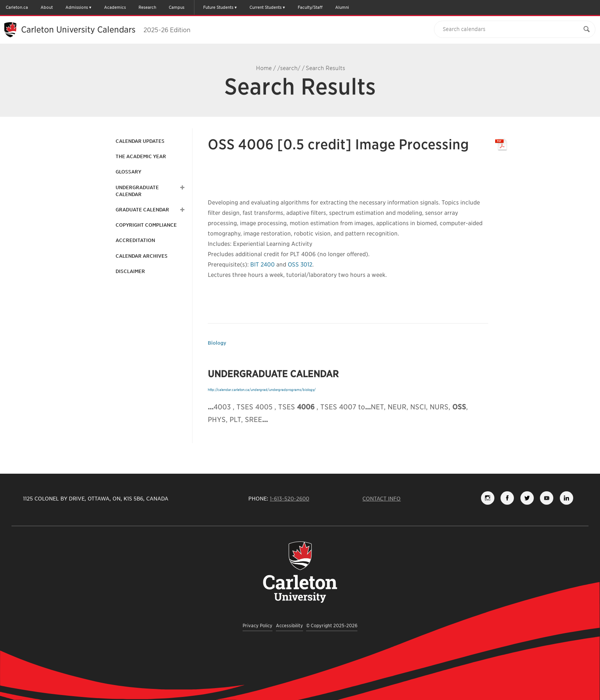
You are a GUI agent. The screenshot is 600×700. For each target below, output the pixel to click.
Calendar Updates (140, 141)
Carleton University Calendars (106, 29)
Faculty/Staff (310, 7)
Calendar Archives (142, 256)
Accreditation (135, 240)
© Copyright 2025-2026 (332, 626)
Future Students (218, 7)
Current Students (266, 7)
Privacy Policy (258, 626)
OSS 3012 (300, 265)
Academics (115, 7)
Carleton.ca (17, 7)
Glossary (128, 172)
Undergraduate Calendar (137, 191)
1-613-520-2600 (289, 499)
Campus (177, 7)
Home (264, 68)
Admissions (77, 7)
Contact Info (382, 499)
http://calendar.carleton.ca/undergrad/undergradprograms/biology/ (262, 390)
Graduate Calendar (142, 210)
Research (147, 7)
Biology (217, 343)
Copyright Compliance (146, 225)
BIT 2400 (262, 265)
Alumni (342, 7)
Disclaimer (130, 271)
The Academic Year (141, 156)
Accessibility (289, 626)
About (47, 7)
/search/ (289, 68)
